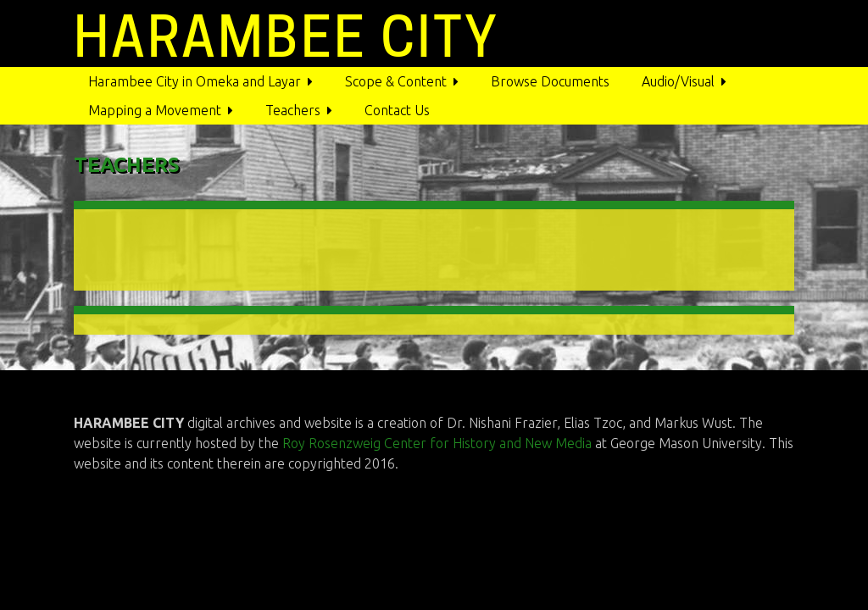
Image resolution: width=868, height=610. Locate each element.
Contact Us (397, 110)
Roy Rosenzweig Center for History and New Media (439, 443)
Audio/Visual (678, 81)
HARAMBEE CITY (287, 37)
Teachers (293, 110)
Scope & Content (396, 81)
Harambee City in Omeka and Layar (195, 81)
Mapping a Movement (155, 110)
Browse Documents (550, 81)
